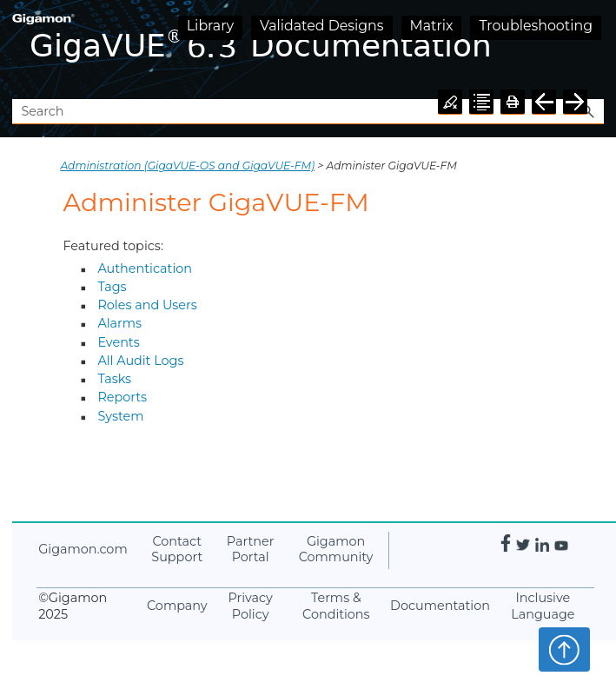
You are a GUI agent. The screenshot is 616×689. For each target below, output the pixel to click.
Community (336, 550)
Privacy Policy (250, 606)
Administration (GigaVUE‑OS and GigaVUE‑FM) (187, 166)
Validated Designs (322, 26)
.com (83, 549)
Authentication (145, 268)
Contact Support (177, 550)
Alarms (119, 323)
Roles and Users (147, 305)
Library (210, 26)
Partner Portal (251, 550)
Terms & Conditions (336, 606)
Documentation (440, 606)
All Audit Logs (140, 361)
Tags (112, 287)
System (120, 416)
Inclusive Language (543, 606)
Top (564, 649)
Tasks (114, 379)
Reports (122, 397)
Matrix (432, 26)
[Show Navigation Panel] (594, 50)
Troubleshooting (536, 26)
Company (177, 606)
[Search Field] (308, 112)
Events (118, 342)
